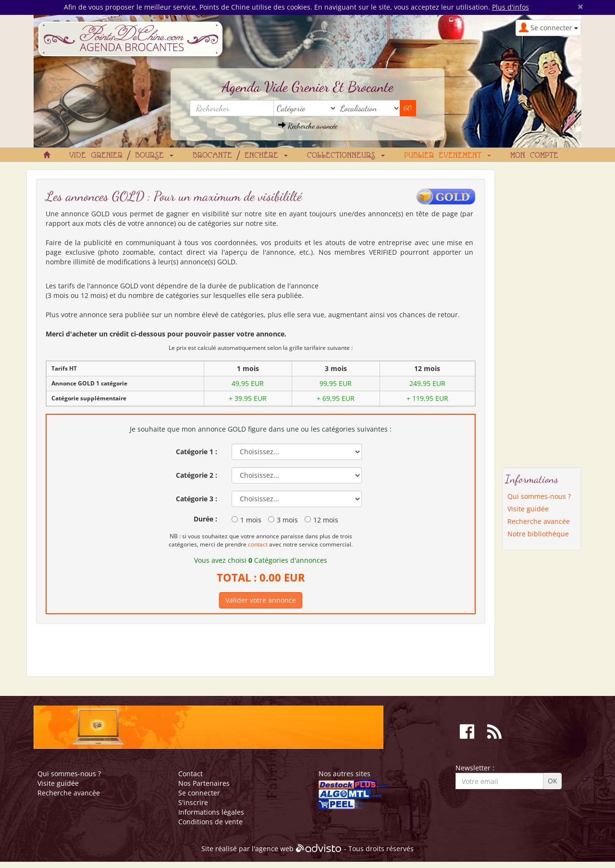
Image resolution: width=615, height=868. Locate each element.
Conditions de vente (210, 822)
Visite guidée (528, 509)
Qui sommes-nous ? (539, 496)
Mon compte (534, 156)
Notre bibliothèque (538, 534)
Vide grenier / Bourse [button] (121, 156)
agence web (274, 849)
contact (258, 544)
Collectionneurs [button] (346, 156)
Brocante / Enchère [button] (240, 156)
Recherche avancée (308, 126)
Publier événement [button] (448, 156)
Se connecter (199, 793)
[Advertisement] (542, 313)
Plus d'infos (510, 7)
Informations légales (211, 812)
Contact (191, 774)
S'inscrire (193, 802)
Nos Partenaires (204, 783)
